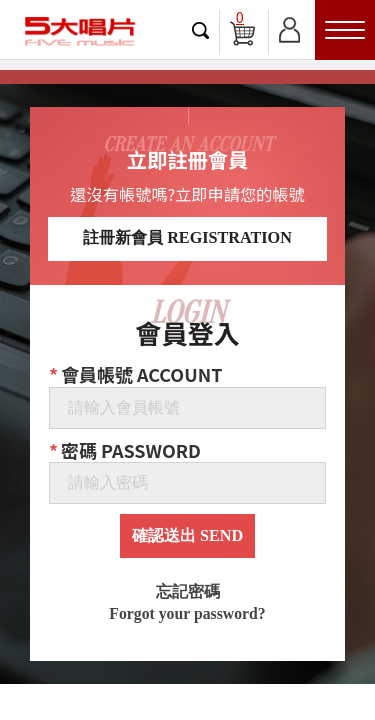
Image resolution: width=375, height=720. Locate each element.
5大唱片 (80, 31)
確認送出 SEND (187, 536)
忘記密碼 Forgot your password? (187, 602)
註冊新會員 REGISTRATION (187, 238)
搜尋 (201, 30)
